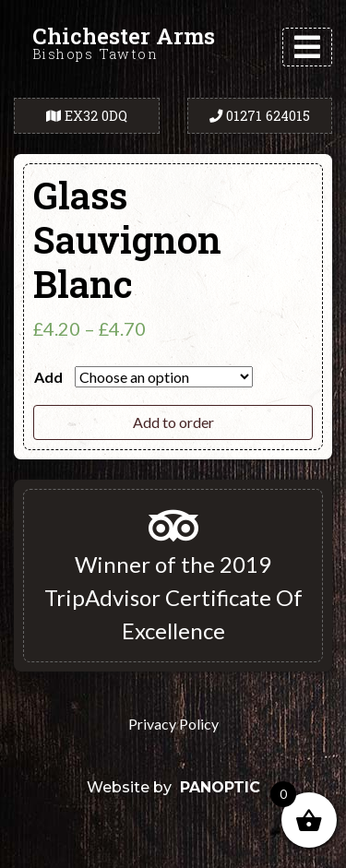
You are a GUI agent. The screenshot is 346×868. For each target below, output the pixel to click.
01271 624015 (260, 116)
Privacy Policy (173, 724)
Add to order (173, 422)
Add (48, 377)
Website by (173, 787)
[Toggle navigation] (307, 47)
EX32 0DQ (87, 116)
